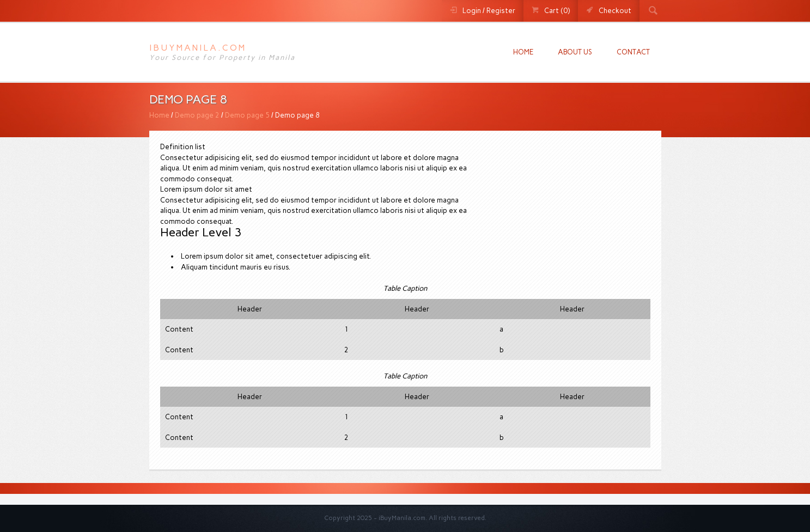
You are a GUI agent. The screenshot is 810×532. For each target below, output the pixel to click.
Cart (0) (557, 11)
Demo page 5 (247, 115)
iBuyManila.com (198, 48)
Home (523, 52)
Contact (633, 52)
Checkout (615, 11)
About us (575, 52)
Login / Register (489, 11)
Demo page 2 (197, 115)
